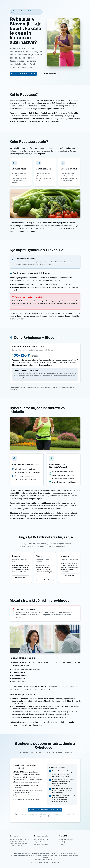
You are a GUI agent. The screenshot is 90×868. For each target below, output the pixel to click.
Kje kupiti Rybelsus (48, 74)
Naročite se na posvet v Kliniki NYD (45, 810)
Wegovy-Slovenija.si (41, 842)
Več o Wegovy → (45, 579)
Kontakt (61, 845)
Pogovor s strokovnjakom (23, 74)
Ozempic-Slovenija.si (41, 839)
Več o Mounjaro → (69, 575)
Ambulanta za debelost (66, 839)
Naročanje (62, 842)
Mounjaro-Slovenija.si (41, 845)
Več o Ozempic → (21, 577)
